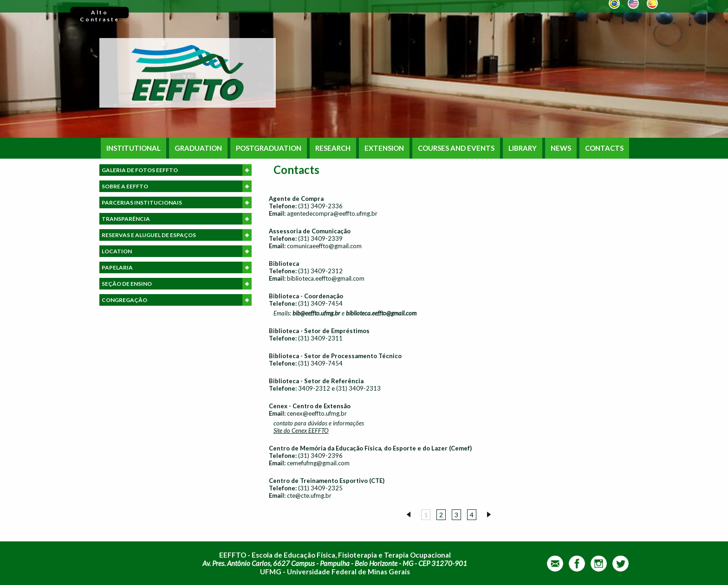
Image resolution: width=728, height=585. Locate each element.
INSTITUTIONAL (133, 148)
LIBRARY (523, 148)
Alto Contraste (100, 13)
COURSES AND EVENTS (456, 148)
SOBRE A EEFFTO (177, 186)
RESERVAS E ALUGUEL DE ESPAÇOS (177, 235)
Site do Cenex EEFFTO (301, 431)
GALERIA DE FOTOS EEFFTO (177, 170)
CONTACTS (604, 148)
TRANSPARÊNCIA (177, 219)
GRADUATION (198, 148)
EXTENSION (384, 148)
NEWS (561, 148)
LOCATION (177, 251)
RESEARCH (333, 148)
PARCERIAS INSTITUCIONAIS (177, 202)
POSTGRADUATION (269, 148)
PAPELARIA (177, 267)
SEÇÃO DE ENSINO (177, 284)
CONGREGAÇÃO (177, 300)
